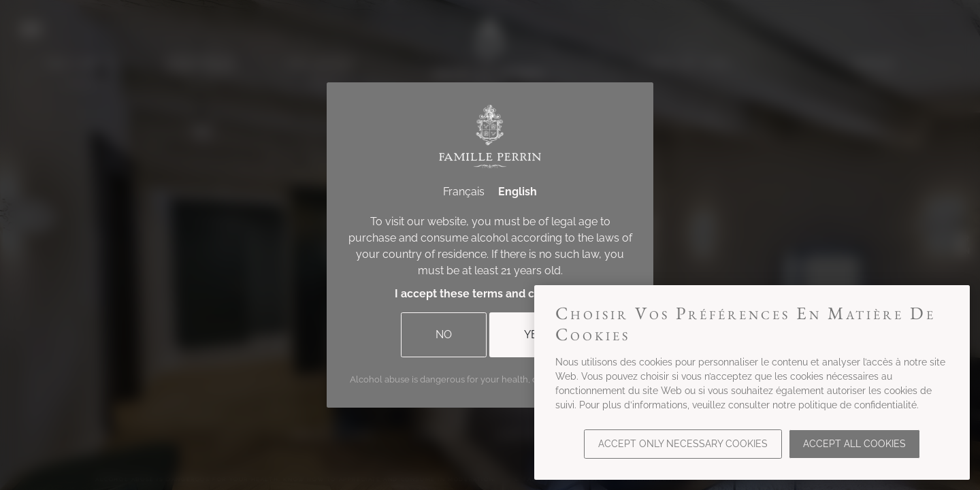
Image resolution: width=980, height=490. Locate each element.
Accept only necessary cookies (683, 444)
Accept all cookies (854, 444)
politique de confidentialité (857, 405)
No (444, 334)
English (518, 192)
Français (464, 192)
